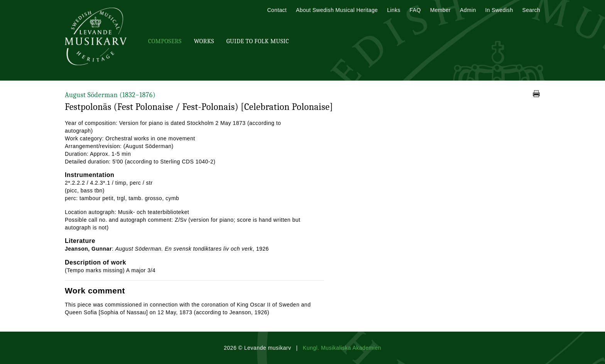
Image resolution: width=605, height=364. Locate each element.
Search (531, 10)
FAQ (415, 10)
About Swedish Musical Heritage (337, 10)
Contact (277, 10)
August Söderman (110, 95)
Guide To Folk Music (258, 41)
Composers (165, 41)
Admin (468, 10)
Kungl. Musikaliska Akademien (342, 348)
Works (204, 41)
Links (394, 10)
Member (440, 10)
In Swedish (499, 10)
